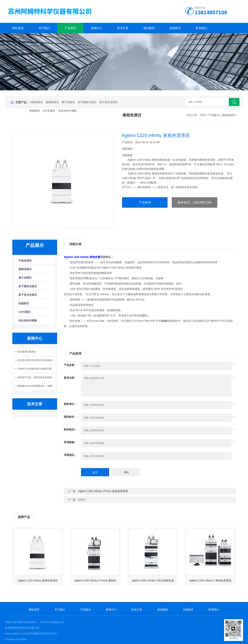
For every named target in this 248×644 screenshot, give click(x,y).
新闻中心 (97, 28)
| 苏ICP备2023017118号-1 (43, 634)
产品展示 (70, 28)
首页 (203, 115)
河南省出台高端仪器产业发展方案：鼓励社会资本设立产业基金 (37, 369)
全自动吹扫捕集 (67, 111)
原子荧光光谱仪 (109, 102)
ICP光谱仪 (49, 111)
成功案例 (149, 28)
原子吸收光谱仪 (87, 102)
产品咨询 (145, 202)
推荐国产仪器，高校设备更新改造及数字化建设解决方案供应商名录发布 (37, 377)
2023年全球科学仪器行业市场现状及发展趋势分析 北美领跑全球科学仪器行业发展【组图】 (37, 360)
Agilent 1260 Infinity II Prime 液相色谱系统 (103, 491)
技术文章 (123, 28)
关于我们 (44, 28)
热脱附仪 (35, 111)
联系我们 (201, 28)
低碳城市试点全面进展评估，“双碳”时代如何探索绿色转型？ (37, 386)
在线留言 (175, 28)
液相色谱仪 (52, 102)
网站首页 (18, 28)
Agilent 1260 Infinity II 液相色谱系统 (210, 580)
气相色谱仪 (36, 102)
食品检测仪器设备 (27, 352)
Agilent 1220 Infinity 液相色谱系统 (38, 580)
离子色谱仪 (68, 102)
